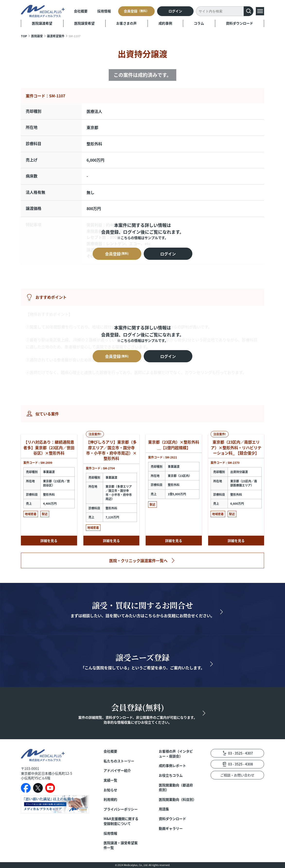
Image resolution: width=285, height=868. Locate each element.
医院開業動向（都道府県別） (176, 788)
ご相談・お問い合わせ (237, 775)
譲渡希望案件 (56, 36)
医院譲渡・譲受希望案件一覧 (121, 845)
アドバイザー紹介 (117, 770)
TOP (24, 36)
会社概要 (81, 11)
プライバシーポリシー (121, 809)
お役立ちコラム (171, 775)
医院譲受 (37, 36)
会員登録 (136, 11)
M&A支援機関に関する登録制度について (121, 821)
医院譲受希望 (84, 23)
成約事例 (165, 23)
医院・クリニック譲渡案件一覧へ (138, 560)
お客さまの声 (126, 23)
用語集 (164, 809)
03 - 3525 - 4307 (240, 753)
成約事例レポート (172, 766)
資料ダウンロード (240, 23)
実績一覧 (110, 780)
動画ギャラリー (171, 828)
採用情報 (104, 11)
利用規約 (110, 799)
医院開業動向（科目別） (177, 799)
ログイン (175, 11)
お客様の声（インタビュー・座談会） (176, 754)
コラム (199, 23)
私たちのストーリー (119, 761)
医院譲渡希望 (42, 23)
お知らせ (110, 790)
